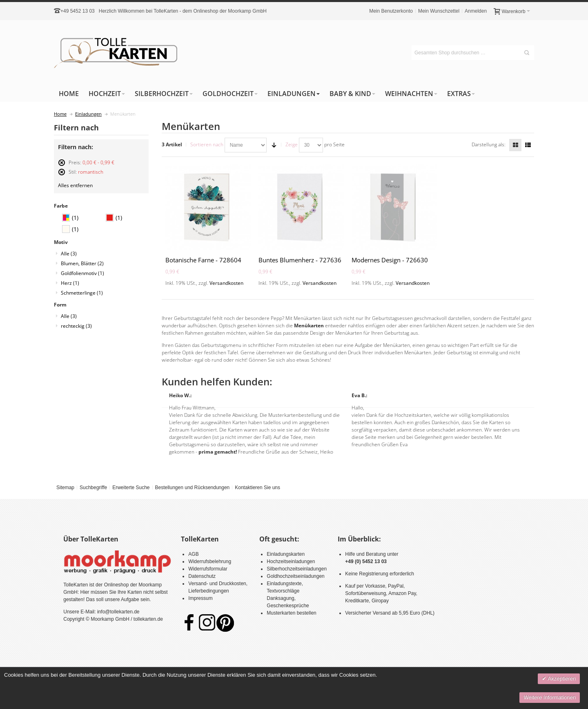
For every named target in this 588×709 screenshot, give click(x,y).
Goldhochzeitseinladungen (295, 576)
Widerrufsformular (208, 569)
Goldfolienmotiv (82, 273)
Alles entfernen (75, 185)
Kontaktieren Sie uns (257, 488)
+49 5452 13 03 (78, 11)
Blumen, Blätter (82, 263)
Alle (69, 254)
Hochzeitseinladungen (291, 561)
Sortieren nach (207, 144)
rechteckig (76, 326)
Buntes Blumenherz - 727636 (300, 260)
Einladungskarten (286, 554)
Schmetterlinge (82, 293)
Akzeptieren (561, 679)
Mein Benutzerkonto (391, 11)
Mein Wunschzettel (439, 11)
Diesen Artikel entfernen (62, 166)
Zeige (292, 144)
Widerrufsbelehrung (210, 561)
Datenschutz (202, 576)
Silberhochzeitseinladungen (297, 569)
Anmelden (476, 11)
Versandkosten (226, 283)
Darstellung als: (489, 144)
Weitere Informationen (550, 697)
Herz (70, 283)
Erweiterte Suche (131, 488)
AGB (193, 554)
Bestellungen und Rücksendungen (192, 488)
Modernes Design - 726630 (390, 260)
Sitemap (65, 488)
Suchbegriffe (93, 488)
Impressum (200, 598)
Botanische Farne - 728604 (203, 260)
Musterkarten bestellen (291, 613)
